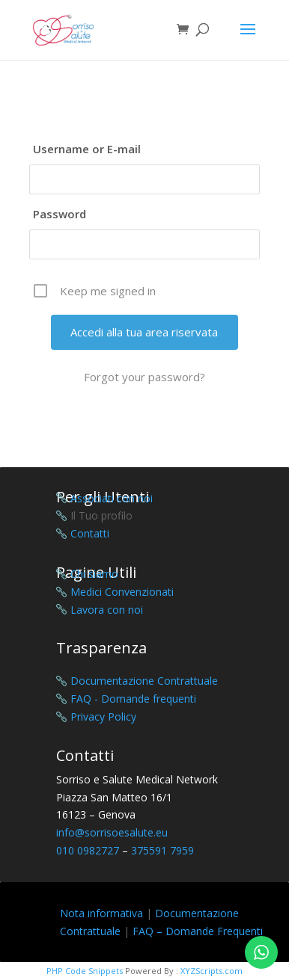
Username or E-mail (87, 149)
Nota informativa (101, 913)
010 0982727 (88, 850)
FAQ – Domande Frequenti (198, 931)
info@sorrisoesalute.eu (112, 832)
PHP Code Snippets (85, 971)
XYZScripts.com (212, 971)
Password (60, 214)
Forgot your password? (144, 377)
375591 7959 (162, 850)
